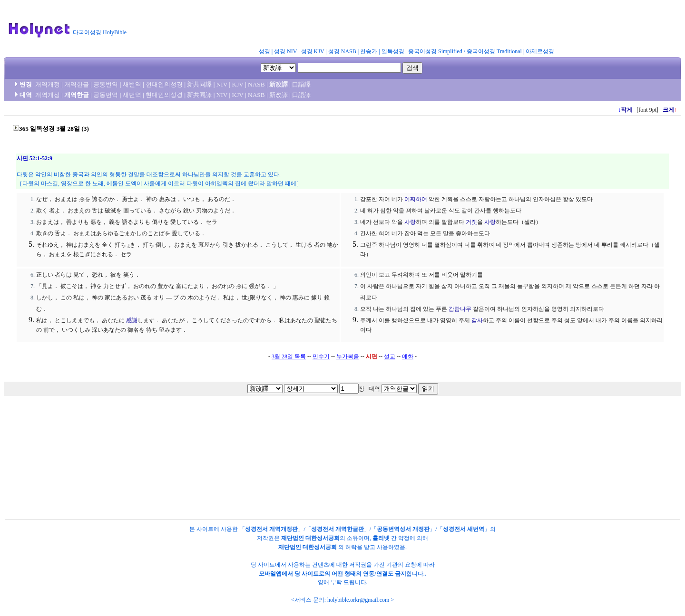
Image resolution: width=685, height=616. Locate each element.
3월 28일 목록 (289, 356)
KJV (238, 84)
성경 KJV (313, 51)
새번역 (132, 84)
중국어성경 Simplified (435, 51)
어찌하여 (416, 199)
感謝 (132, 320)
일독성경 (393, 51)
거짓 (471, 222)
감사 (477, 320)
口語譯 (301, 84)
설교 (390, 356)
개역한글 (77, 84)
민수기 (321, 356)
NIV (222, 84)
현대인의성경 (164, 84)
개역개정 (48, 84)
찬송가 (369, 51)
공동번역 (106, 84)
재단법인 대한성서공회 (310, 538)
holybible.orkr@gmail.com (358, 600)
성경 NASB (342, 51)
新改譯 (279, 84)
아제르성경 (540, 51)
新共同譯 (199, 84)
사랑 (410, 222)
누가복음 (348, 356)
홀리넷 (381, 538)
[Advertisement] (365, 26)
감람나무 (460, 309)
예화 (408, 356)
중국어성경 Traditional (494, 51)
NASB (256, 84)
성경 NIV (285, 51)
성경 (264, 51)
